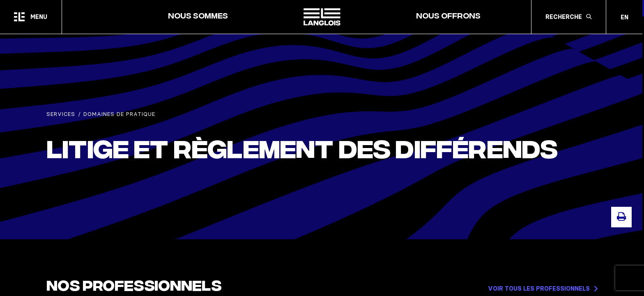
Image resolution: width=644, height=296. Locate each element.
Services (61, 114)
